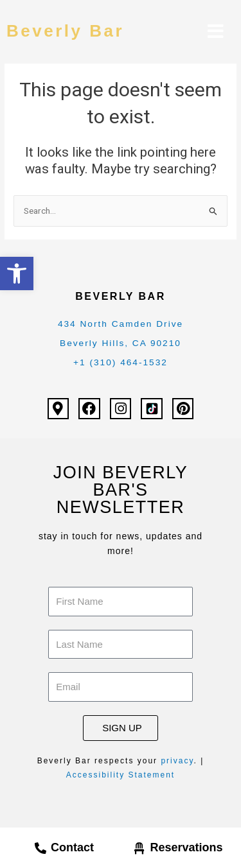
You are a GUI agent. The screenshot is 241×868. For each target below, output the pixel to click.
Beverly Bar (65, 31)
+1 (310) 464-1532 (121, 362)
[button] (17, 273)
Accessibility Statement (121, 775)
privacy (177, 761)
